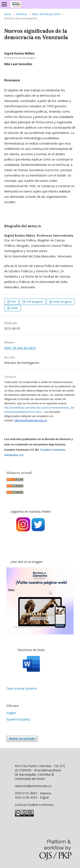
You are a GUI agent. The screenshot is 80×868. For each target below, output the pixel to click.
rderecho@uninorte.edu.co (31, 420)
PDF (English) (34, 302)
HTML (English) (62, 302)
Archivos (22, 14)
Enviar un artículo (22, 739)
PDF (13, 302)
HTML (14, 308)
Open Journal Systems (22, 688)
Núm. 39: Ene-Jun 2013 (46, 14)
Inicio (8, 14)
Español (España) (18, 719)
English (11, 713)
